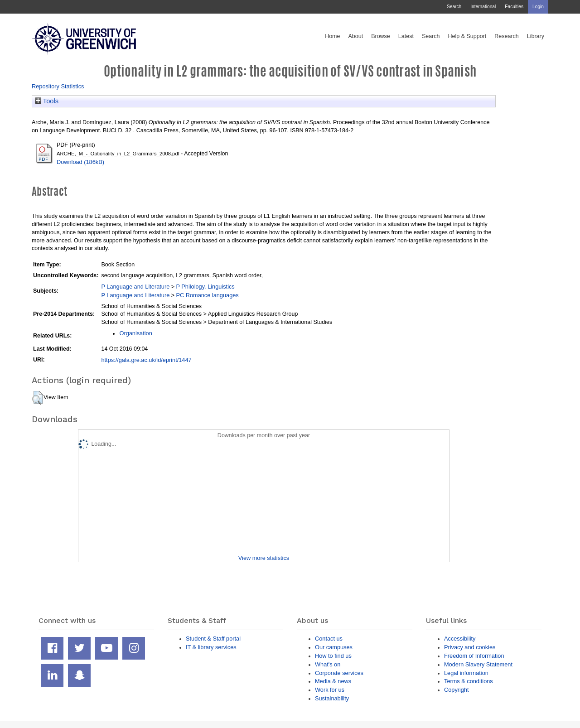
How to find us (333, 656)
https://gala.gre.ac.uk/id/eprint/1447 (146, 360)
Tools (47, 101)
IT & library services (211, 647)
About (355, 36)
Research (507, 36)
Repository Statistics (58, 86)
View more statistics (264, 558)
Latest (406, 36)
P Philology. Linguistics (205, 287)
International (483, 7)
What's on (328, 664)
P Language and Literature (135, 287)
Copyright (457, 690)
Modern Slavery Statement (478, 664)
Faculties (514, 7)
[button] (37, 398)
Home (332, 36)
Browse (381, 36)
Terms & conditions (469, 681)
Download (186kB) (80, 162)
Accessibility (460, 639)
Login (538, 7)
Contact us (329, 639)
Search (454, 7)
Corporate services (339, 673)
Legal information (466, 673)
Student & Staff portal (213, 639)
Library (536, 36)
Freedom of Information (474, 656)
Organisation (135, 333)
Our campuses (334, 647)
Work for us (330, 690)
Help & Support (467, 36)
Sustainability (332, 698)
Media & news (333, 681)
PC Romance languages (207, 295)
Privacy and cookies (470, 647)
